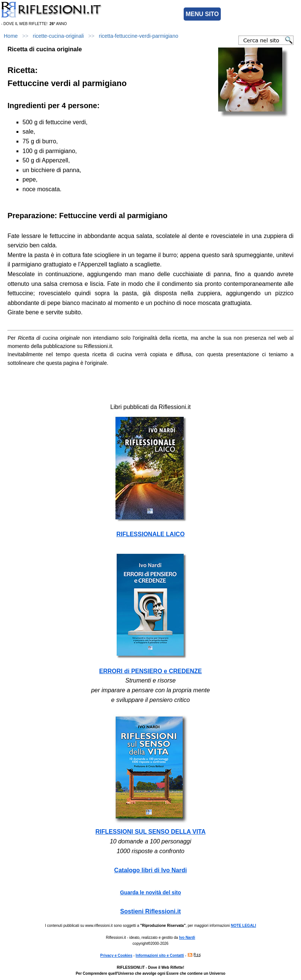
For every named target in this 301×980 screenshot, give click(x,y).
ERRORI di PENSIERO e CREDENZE (151, 671)
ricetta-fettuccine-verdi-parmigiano (139, 36)
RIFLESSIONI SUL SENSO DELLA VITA (151, 832)
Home (11, 36)
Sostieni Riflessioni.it (151, 911)
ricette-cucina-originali (58, 36)
